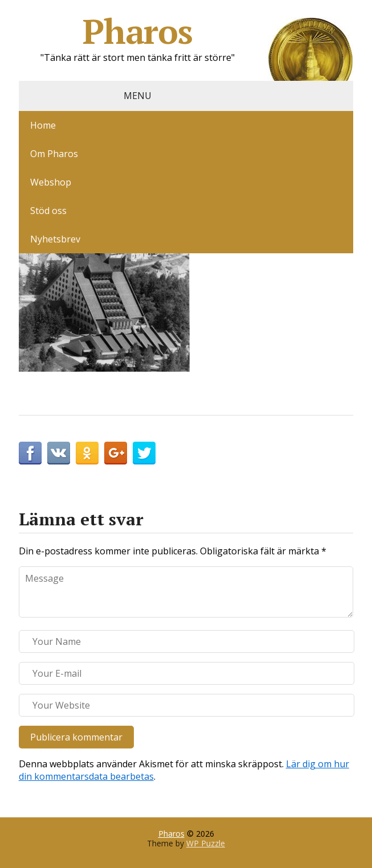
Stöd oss (48, 211)
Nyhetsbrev (55, 239)
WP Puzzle (206, 843)
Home (43, 125)
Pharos (218, 31)
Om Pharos (54, 154)
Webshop (51, 182)
